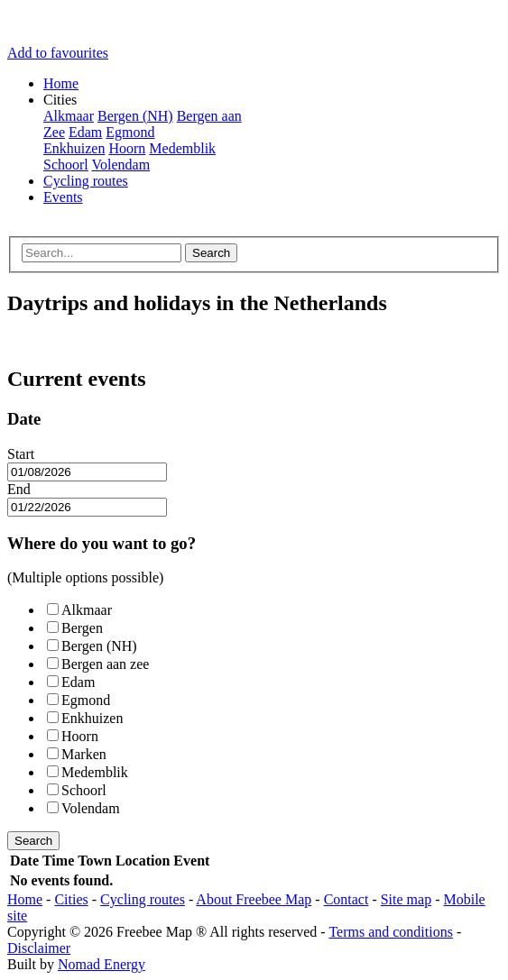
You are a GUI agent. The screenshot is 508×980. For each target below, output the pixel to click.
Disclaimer (39, 948)
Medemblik (182, 148)
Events (63, 197)
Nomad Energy (102, 964)
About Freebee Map (254, 899)
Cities (71, 899)
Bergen (75, 628)
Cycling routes (86, 181)
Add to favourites (58, 53)
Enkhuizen (74, 148)
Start (21, 454)
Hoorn (127, 148)
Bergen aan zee (98, 664)
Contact (346, 899)
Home (61, 83)
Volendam (121, 165)
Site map (406, 899)
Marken (77, 754)
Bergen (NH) (135, 116)
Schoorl (66, 165)
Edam (85, 132)
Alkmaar (69, 116)
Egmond (130, 132)
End (19, 489)
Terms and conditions (391, 932)
